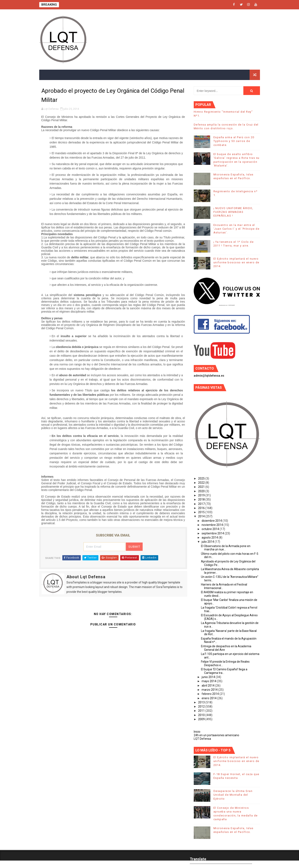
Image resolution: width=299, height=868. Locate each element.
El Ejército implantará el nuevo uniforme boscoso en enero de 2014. (236, 262)
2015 (202, 512)
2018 (202, 499)
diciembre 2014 (212, 521)
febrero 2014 (211, 694)
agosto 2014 (210, 538)
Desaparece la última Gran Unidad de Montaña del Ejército (233, 795)
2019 (202, 495)
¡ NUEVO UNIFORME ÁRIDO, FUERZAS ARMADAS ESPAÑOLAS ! (233, 212)
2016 (202, 508)
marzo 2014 (210, 690)
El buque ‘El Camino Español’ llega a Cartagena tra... (224, 671)
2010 (202, 715)
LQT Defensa (202, 739)
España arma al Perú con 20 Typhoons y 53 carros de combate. (234, 141)
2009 (202, 719)
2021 (202, 487)
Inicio (197, 732)
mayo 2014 (209, 681)
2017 (202, 504)
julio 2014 (208, 542)
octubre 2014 (211, 529)
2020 (202, 491)
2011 (202, 711)
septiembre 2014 (213, 533)
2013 (202, 702)
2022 (202, 483)
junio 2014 (209, 677)
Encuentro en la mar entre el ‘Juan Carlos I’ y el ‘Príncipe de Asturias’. (237, 229)
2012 (202, 706)
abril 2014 (208, 686)
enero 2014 (209, 698)
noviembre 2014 (213, 525)
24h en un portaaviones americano (216, 735)
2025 (202, 478)
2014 (202, 516)
